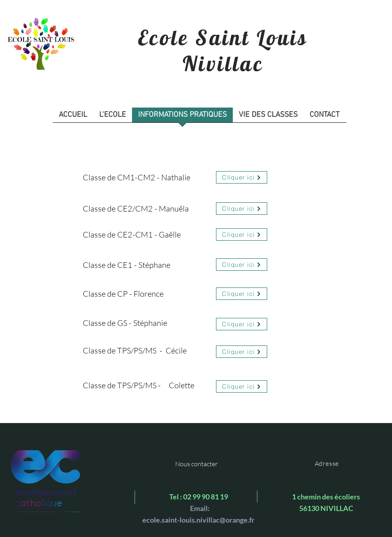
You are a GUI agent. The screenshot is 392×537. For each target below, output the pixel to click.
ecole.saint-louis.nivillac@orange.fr (198, 520)
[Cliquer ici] (242, 177)
